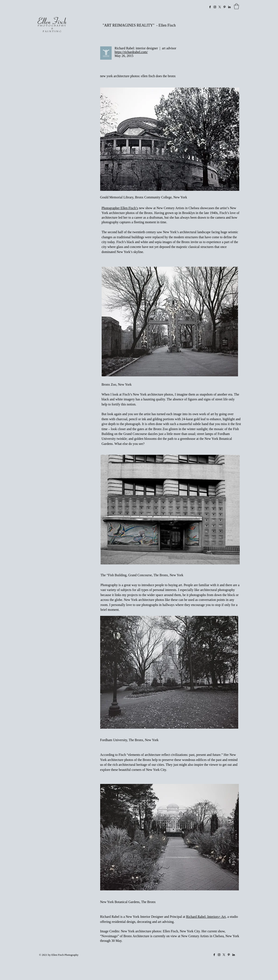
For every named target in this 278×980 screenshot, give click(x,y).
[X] (220, 7)
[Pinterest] (225, 7)
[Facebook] (210, 7)
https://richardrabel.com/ (131, 52)
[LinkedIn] (229, 7)
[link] (236, 6)
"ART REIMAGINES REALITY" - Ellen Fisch (139, 25)
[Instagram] (215, 7)
